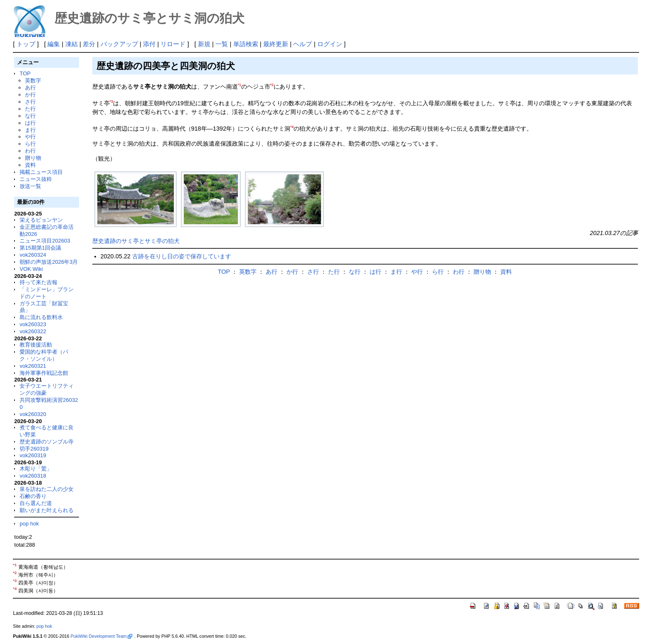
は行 (30, 123)
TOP (25, 73)
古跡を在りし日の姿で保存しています (182, 256)
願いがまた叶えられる (47, 510)
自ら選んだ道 (36, 503)
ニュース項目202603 (45, 241)
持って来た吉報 (38, 282)
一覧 (222, 44)
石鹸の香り (33, 496)
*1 (240, 85)
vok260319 (33, 455)
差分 (89, 44)
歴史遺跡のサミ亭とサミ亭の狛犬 (136, 241)
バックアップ (119, 44)
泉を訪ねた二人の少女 (47, 489)
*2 (272, 85)
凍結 (72, 44)
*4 (292, 127)
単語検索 (246, 44)
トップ (26, 44)
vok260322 (33, 331)
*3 (111, 102)
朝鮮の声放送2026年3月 (49, 262)
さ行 (30, 102)
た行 (30, 109)
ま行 (30, 130)
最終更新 (276, 44)
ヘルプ (303, 44)
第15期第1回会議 (40, 248)
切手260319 (34, 449)
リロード (173, 44)
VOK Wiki (31, 269)
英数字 (33, 80)
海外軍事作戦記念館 (44, 373)
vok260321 (33, 366)
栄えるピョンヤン (41, 220)
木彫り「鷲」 (36, 469)
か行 (30, 95)
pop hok (29, 524)
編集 (54, 44)
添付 (149, 44)
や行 (30, 137)
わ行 (30, 151)
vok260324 (33, 255)
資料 (30, 165)
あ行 (30, 88)
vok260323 (33, 324)
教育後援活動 (36, 345)
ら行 (30, 144)
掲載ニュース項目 (41, 172)
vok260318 (33, 476)
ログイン (330, 44)
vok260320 (33, 414)
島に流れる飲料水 (41, 317)
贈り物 (33, 158)
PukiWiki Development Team (101, 636)
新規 (204, 44)
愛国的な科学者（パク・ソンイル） (44, 355)
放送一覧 (30, 186)
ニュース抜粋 (36, 179)
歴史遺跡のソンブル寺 (47, 442)
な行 (30, 116)
